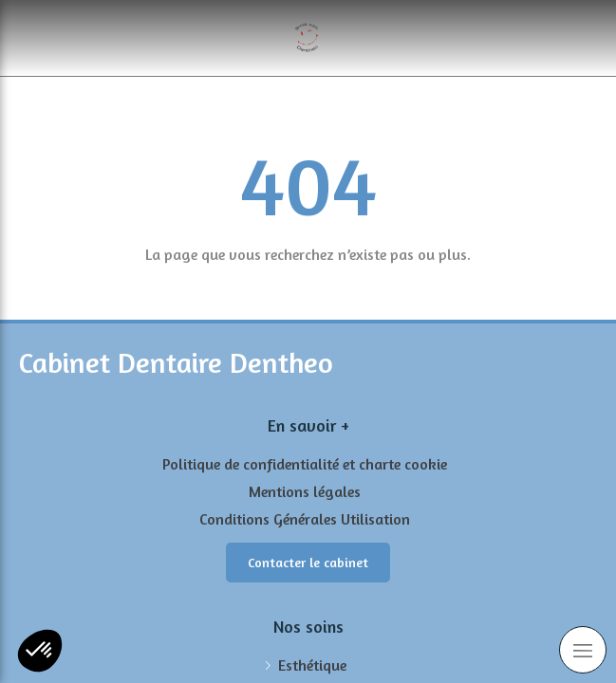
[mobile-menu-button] (583, 650)
